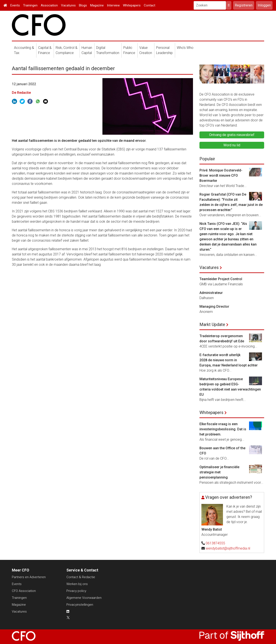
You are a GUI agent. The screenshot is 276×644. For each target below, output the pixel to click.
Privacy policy (76, 591)
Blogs (83, 5)
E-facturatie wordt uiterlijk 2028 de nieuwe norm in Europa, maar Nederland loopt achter (229, 360)
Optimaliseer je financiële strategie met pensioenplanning (219, 472)
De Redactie (21, 93)
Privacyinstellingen (80, 605)
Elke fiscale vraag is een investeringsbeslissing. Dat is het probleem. (223, 429)
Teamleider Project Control (221, 279)
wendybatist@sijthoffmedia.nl (228, 548)
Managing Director (214, 307)
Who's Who (185, 48)
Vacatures (68, 5)
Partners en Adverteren (29, 577)
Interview (113, 5)
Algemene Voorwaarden (84, 598)
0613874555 (215, 543)
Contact (150, 5)
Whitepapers (132, 5)
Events (15, 5)
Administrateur (211, 293)
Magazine (97, 5)
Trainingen (30, 5)
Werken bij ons (77, 584)
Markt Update (212, 324)
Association (49, 5)
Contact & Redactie (81, 577)
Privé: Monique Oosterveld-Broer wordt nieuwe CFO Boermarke (221, 175)
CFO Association (24, 591)
